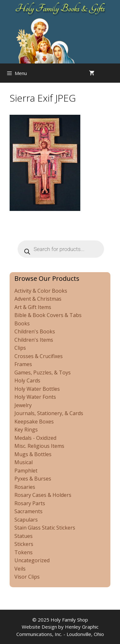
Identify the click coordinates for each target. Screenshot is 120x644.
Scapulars (26, 520)
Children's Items (34, 340)
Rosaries (25, 487)
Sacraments (28, 511)
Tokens (24, 552)
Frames (23, 364)
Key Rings (26, 430)
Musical (24, 462)
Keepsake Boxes (34, 422)
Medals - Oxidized (35, 438)
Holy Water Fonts (35, 397)
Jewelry (23, 405)
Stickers (24, 544)
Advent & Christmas (38, 299)
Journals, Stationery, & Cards (49, 413)
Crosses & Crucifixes (39, 356)
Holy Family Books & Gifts (60, 8)
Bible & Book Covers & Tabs (48, 315)
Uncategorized (32, 560)
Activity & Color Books (41, 291)
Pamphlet (26, 471)
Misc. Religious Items (39, 446)
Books (22, 323)
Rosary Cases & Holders (43, 495)
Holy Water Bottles (37, 389)
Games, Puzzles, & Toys (43, 372)
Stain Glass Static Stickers (45, 528)
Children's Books (35, 331)
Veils (20, 569)
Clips (20, 348)
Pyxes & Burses (33, 479)
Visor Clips (27, 577)
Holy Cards (27, 381)
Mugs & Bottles (33, 454)
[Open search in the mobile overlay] (114, 73)
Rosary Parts (30, 503)
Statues (24, 536)
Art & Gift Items (33, 307)
